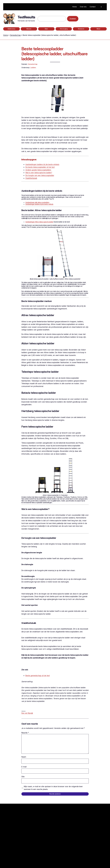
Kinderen (81, 29)
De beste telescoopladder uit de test (40, 167)
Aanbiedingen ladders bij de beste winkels (42, 164)
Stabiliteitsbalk (31, 178)
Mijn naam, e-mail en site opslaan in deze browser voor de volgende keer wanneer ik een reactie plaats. (53, 788)
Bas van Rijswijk (27, 713)
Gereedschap (15, 35)
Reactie (25, 733)
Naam (24, 757)
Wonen (29, 29)
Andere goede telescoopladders (38, 170)
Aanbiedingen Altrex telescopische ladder (39, 222)
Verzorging (64, 29)
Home (6, 35)
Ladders (33, 68)
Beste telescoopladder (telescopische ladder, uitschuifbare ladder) (55, 54)
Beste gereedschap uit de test (38, 676)
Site (23, 777)
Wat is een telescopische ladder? (39, 173)
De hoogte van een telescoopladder (40, 175)
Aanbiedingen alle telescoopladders (37, 202)
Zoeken (73, 19)
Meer (99, 29)
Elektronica (11, 29)
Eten (46, 29)
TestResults (26, 17)
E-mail (24, 767)
